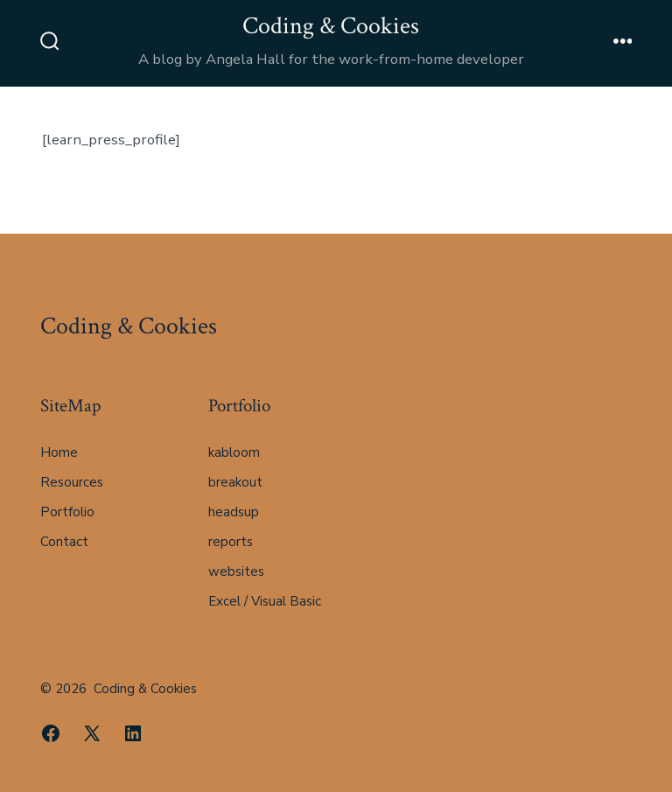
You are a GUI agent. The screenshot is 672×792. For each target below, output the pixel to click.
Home (59, 452)
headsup (234, 512)
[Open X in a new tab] (92, 733)
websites (236, 571)
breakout (235, 482)
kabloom (234, 452)
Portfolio (67, 512)
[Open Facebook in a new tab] (51, 733)
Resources (72, 482)
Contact (64, 542)
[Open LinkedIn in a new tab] (133, 733)
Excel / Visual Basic (265, 601)
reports (231, 542)
